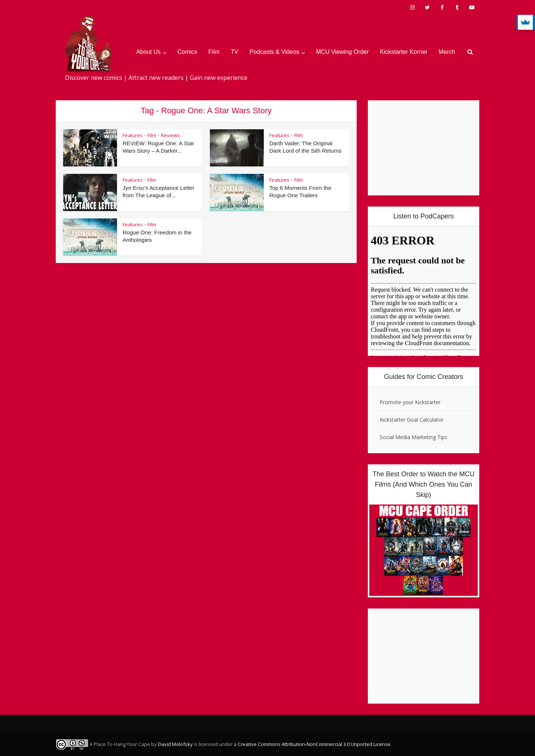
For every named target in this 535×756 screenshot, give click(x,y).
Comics (187, 52)
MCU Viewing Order (343, 52)
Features (133, 135)
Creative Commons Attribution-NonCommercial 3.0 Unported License (314, 744)
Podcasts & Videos (275, 52)
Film (214, 52)
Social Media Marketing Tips (414, 437)
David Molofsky (175, 744)
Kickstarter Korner (404, 52)
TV (234, 52)
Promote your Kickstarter (410, 402)
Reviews (170, 135)
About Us (149, 52)
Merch (447, 52)
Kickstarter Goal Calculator (412, 420)
